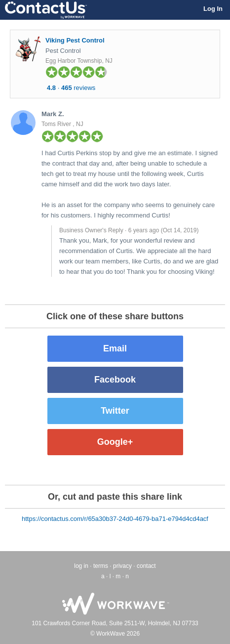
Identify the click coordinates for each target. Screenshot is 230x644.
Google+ (115, 442)
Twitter (115, 411)
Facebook (115, 380)
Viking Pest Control (75, 40)
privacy (122, 566)
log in (81, 566)
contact (146, 566)
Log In (213, 9)
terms (101, 566)
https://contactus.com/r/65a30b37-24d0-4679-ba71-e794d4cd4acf (115, 519)
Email (115, 348)
